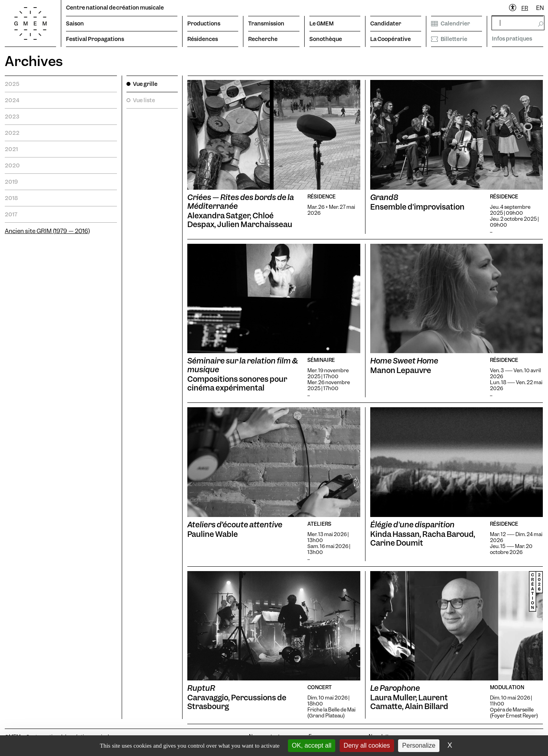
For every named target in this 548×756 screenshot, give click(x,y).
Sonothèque (326, 39)
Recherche (263, 39)
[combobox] (525, 8)
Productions (204, 23)
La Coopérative (391, 39)
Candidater (386, 23)
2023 (12, 117)
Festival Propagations (95, 39)
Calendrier (451, 23)
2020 (12, 165)
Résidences (203, 39)
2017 (11, 214)
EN (540, 8)
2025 (12, 84)
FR (525, 8)
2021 (11, 149)
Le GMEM (322, 23)
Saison (75, 23)
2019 (11, 182)
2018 (11, 198)
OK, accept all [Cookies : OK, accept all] (312, 745)
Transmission (266, 23)
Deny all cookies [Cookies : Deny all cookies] (367, 745)
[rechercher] (518, 23)
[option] (540, 8)
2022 (12, 133)
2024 (12, 100)
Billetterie (449, 39)
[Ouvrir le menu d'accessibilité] (513, 8)
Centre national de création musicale (115, 8)
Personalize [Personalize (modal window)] (419, 745)
